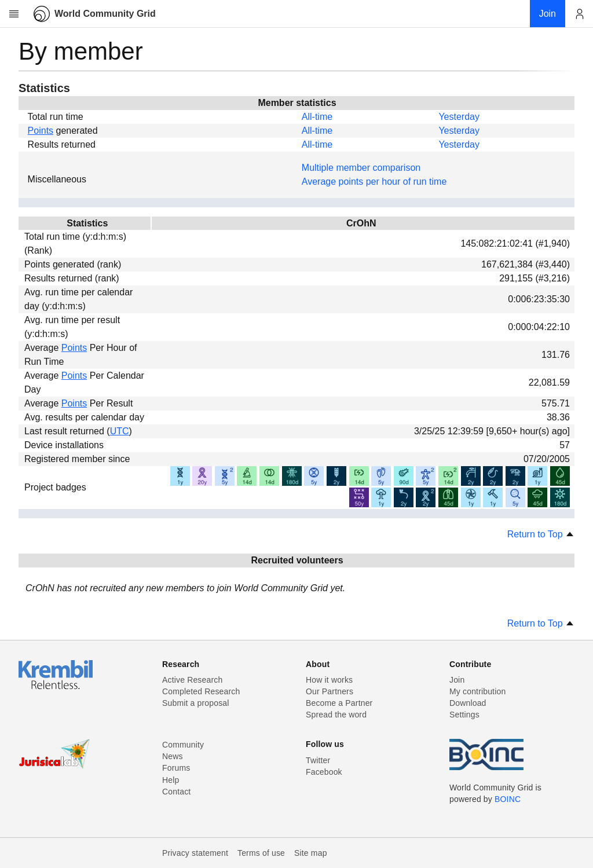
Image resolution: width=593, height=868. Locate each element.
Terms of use (261, 853)
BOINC (508, 799)
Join (457, 680)
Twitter (318, 760)
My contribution (477, 691)
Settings (464, 715)
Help (171, 780)
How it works (329, 680)
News (173, 756)
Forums (176, 768)
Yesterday (459, 117)
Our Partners (330, 691)
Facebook (324, 772)
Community (183, 745)
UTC (120, 431)
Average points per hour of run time (374, 182)
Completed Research (201, 691)
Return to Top (541, 534)
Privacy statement (195, 853)
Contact (176, 792)
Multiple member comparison (361, 168)
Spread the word (336, 715)
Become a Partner (339, 703)
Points (41, 131)
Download (468, 703)
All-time (317, 117)
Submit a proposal (196, 703)
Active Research (192, 680)
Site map (311, 853)
